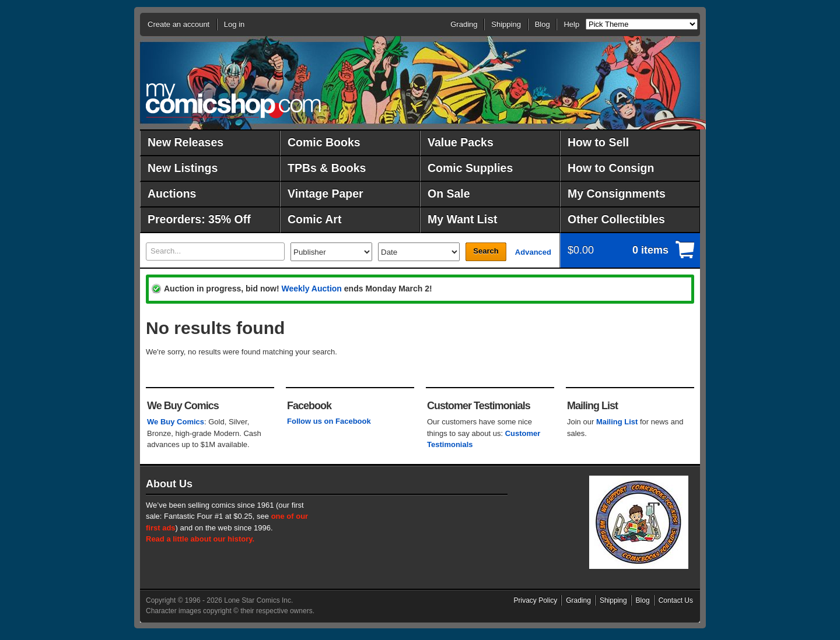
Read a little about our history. (200, 539)
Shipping (506, 24)
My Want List (463, 219)
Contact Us (676, 600)
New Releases (185, 142)
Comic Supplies (470, 168)
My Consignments (617, 194)
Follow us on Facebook (329, 421)
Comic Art (314, 219)
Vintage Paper (325, 194)
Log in (234, 24)
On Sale (449, 194)
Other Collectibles (616, 219)
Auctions (172, 194)
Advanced (533, 252)
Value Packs (461, 142)
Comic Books (324, 142)
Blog (542, 24)
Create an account (178, 24)
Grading (464, 24)
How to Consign (611, 168)
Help (571, 24)
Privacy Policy (536, 600)
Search (486, 251)
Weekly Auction (311, 289)
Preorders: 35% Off (199, 219)
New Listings (183, 168)
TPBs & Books (327, 168)
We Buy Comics (176, 422)
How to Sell (598, 142)
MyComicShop (233, 101)
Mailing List (617, 422)
